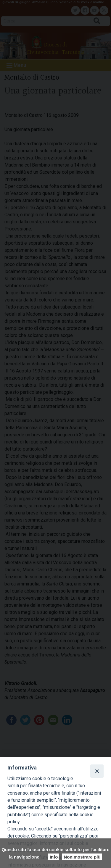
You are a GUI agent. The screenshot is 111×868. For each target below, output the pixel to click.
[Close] (97, 771)
